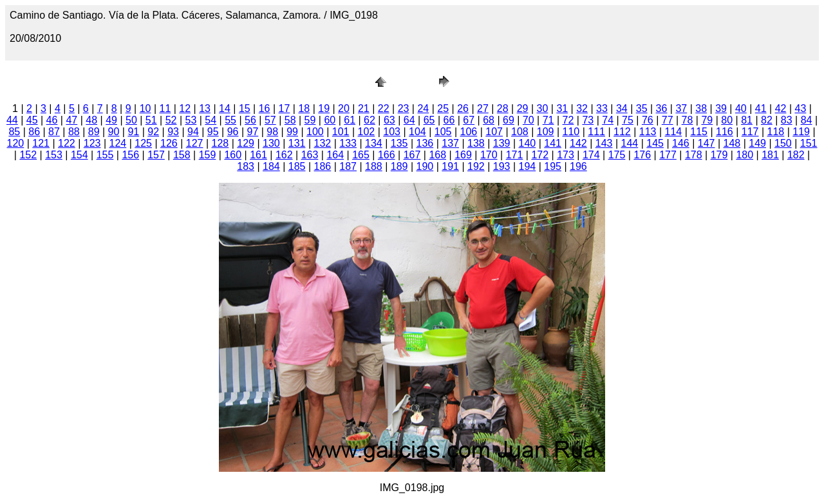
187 (348, 166)
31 (562, 108)
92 (153, 132)
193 (502, 166)
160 (233, 155)
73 (588, 120)
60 (330, 120)
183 (246, 166)
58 (290, 120)
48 (91, 120)
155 (105, 155)
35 (642, 108)
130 (271, 143)
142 (578, 143)
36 (662, 108)
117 (750, 132)
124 (118, 143)
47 (71, 120)
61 (350, 120)
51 (151, 120)
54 (211, 120)
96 (233, 132)
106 (469, 132)
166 (387, 155)
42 (781, 108)
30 (543, 108)
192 (476, 166)
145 (655, 143)
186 (323, 166)
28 (503, 108)
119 (801, 132)
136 (425, 143)
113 (648, 132)
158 (182, 155)
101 (341, 132)
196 (578, 166)
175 (617, 155)
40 (741, 108)
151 (809, 143)
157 (156, 155)
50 (131, 120)
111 (596, 132)
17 (285, 108)
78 (688, 120)
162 (284, 155)
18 (304, 108)
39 (721, 108)
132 (323, 143)
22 (384, 108)
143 (604, 143)
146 (681, 143)
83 (787, 120)
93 (173, 132)
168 (437, 155)
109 (546, 132)
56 (250, 120)
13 (205, 108)
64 (409, 120)
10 (145, 108)
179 (719, 155)
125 (143, 143)
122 (67, 143)
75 (628, 120)
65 (429, 120)
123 (92, 143)
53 (191, 120)
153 (54, 155)
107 (494, 132)
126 (169, 143)
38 (701, 108)
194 (528, 166)
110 (571, 132)
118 (776, 132)
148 (732, 143)
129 (246, 143)
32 (582, 108)
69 (509, 120)
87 (54, 132)
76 (648, 120)
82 (767, 120)
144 (630, 143)
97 (253, 132)
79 (707, 120)
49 (111, 120)
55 (230, 120)
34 (622, 108)
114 (674, 132)
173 (566, 155)
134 (374, 143)
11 (165, 108)
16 (265, 108)
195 (553, 166)
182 (796, 155)
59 (310, 120)
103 (392, 132)
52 (171, 120)
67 (469, 120)
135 (399, 143)
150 (783, 143)
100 (315, 132)
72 (568, 120)
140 (528, 143)
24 (423, 108)
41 (761, 108)
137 (450, 143)
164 (335, 155)
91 (133, 132)
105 (443, 132)
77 (668, 120)
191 (450, 166)
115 (699, 132)
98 (272, 132)
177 (668, 155)
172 (540, 155)
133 (348, 143)
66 (449, 120)
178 (694, 155)
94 (193, 132)
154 (80, 155)
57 (270, 120)
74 (608, 120)
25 (443, 108)
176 (642, 155)
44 (12, 120)
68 (489, 120)
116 (725, 132)
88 (74, 132)
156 (130, 155)
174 (591, 155)
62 (370, 120)
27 (483, 108)
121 (41, 143)
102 (367, 132)
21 (364, 108)
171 (515, 155)
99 (292, 132)
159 (208, 155)
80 (727, 120)
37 (681, 108)
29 (523, 108)
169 (463, 155)
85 (14, 132)
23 (404, 108)
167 (412, 155)
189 (399, 166)
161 (258, 155)
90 (114, 132)
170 (489, 155)
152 (28, 155)
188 (374, 166)
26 (463, 108)
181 (770, 155)
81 (747, 120)
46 (52, 120)
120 (16, 143)
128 (220, 143)
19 (324, 108)
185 (297, 166)
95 (213, 132)
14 (225, 108)
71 (548, 120)
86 (34, 132)
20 (344, 108)
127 (195, 143)
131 (297, 143)
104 (417, 132)
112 (622, 132)
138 (476, 143)
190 (425, 166)
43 (801, 108)
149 (757, 143)
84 (807, 120)
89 (94, 132)
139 (502, 143)
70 (529, 120)
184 (271, 166)
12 (185, 108)
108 (520, 132)
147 (707, 143)
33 (602, 108)
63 (389, 120)
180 (744, 155)
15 (245, 108)
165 (361, 155)
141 (553, 143)
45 (32, 120)
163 (310, 155)
